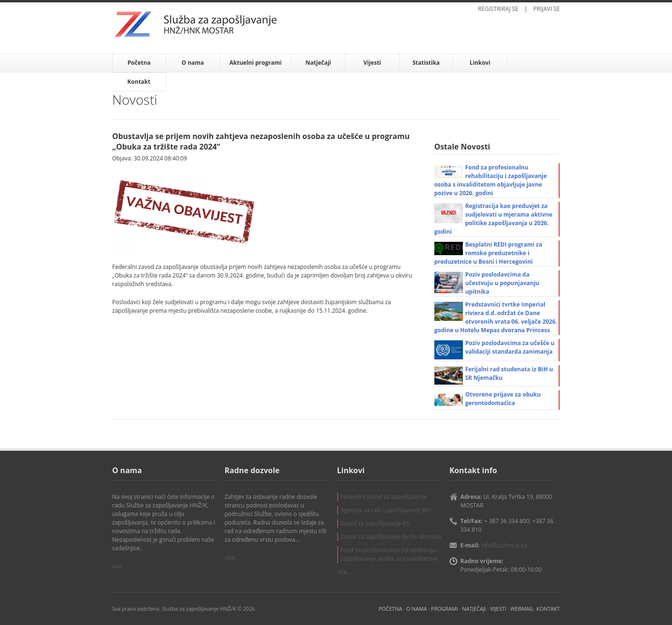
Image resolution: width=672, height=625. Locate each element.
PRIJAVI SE (547, 9)
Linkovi (480, 63)
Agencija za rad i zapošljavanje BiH (386, 510)
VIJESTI (498, 609)
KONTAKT (548, 609)
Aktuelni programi (256, 63)
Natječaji (319, 63)
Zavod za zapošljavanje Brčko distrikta (391, 537)
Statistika (426, 63)
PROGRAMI (445, 609)
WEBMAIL (522, 609)
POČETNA (390, 609)
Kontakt (139, 82)
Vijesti (372, 63)
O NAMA (416, 609)
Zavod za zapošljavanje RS (375, 523)
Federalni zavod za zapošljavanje (384, 497)
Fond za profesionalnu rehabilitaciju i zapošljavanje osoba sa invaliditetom (390, 554)
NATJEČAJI (474, 609)
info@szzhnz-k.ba (504, 545)
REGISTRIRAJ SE (498, 9)
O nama (193, 63)
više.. (119, 566)
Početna (139, 63)
